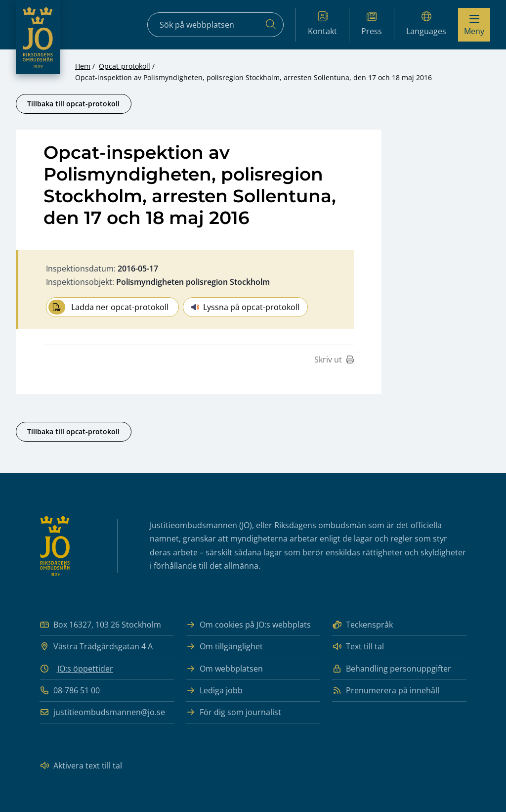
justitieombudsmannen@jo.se (102, 712)
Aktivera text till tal (81, 766)
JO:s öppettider (85, 669)
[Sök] (271, 25)
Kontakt (322, 24)
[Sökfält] (215, 25)
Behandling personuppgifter (392, 669)
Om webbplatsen (224, 669)
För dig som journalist (233, 712)
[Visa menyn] (474, 25)
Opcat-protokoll (125, 66)
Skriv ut (334, 360)
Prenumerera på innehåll (386, 691)
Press (372, 24)
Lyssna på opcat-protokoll (245, 307)
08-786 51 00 (70, 691)
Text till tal (358, 647)
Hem (83, 66)
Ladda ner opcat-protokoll (108, 307)
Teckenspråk (362, 625)
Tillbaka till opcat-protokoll (73, 104)
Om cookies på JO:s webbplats (248, 625)
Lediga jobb (214, 691)
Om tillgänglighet (224, 647)
